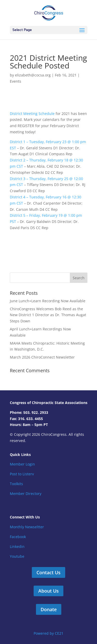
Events (16, 81)
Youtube (17, 556)
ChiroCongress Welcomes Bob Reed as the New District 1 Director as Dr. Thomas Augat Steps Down (48, 315)
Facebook (18, 537)
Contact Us (48, 572)
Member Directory (26, 494)
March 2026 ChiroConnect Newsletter (42, 357)
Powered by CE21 (48, 633)
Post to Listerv (22, 474)
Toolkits (16, 484)
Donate (49, 609)
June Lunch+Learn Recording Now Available (48, 301)
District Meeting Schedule (32, 114)
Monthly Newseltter (27, 527)
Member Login (22, 464)
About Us (48, 591)
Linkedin (17, 546)
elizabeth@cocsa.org (33, 75)
